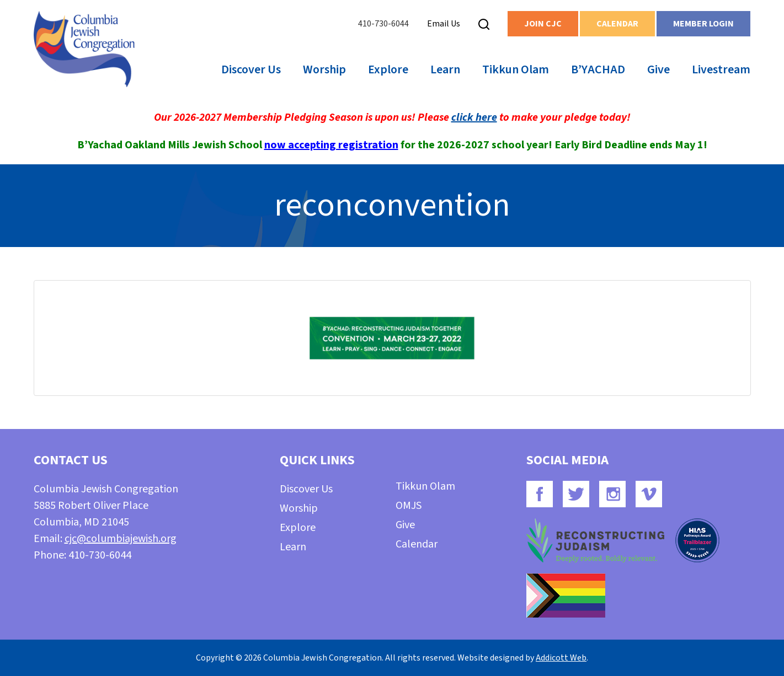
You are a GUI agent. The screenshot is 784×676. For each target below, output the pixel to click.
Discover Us (251, 69)
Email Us (444, 24)
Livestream (721, 69)
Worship (324, 69)
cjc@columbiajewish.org (121, 539)
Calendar (617, 24)
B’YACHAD (598, 69)
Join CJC (543, 24)
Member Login (703, 24)
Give (658, 69)
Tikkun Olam (516, 69)
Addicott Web (561, 658)
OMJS (409, 506)
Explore (388, 69)
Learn (445, 69)
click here (474, 117)
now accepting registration (331, 145)
